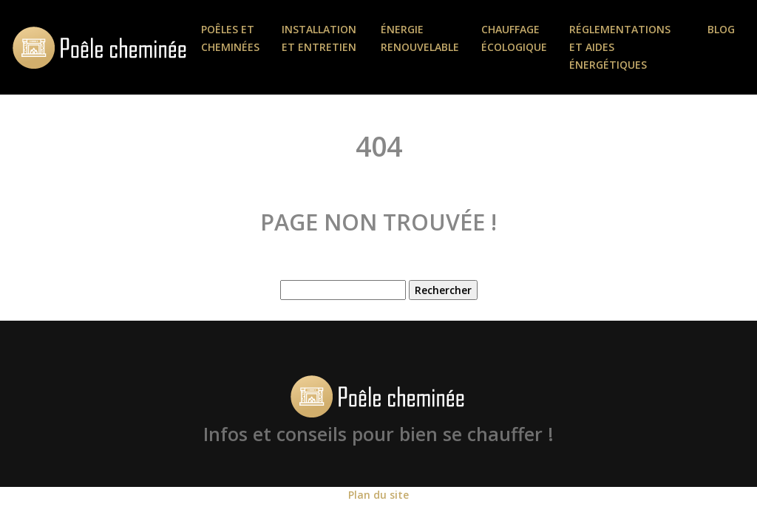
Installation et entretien (319, 38)
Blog (721, 29)
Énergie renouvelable (420, 38)
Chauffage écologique (514, 38)
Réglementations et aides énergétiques (620, 47)
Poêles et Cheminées (230, 38)
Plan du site (378, 495)
